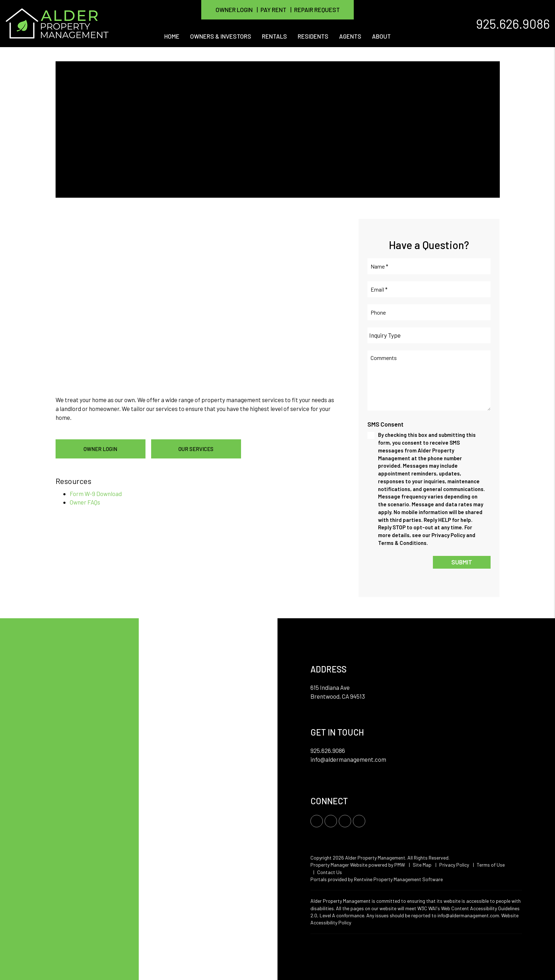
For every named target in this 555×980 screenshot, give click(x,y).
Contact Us (330, 872)
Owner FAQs (85, 502)
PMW (400, 865)
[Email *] (429, 289)
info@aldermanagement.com (348, 759)
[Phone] (429, 312)
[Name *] (429, 266)
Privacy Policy (454, 865)
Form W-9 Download (96, 494)
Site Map (422, 865)
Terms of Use (491, 865)
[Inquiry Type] (429, 335)
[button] (317, 821)
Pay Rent (273, 10)
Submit (462, 562)
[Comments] (429, 381)
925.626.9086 (513, 23)
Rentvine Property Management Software (398, 879)
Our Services (196, 449)
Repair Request (317, 10)
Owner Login (234, 10)
